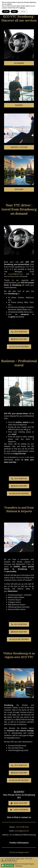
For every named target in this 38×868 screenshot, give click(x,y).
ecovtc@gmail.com (16, 274)
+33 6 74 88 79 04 (22, 827)
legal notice (24, 852)
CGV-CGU (29, 859)
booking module (13, 276)
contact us (23, 457)
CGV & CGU (14, 852)
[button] (34, 5)
